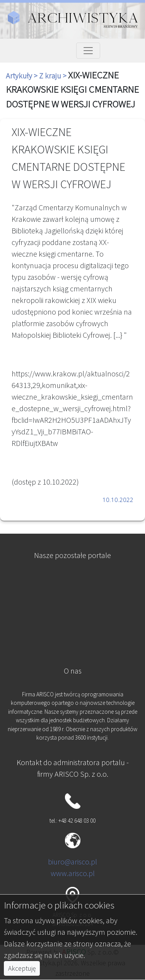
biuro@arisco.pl (72, 862)
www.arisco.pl (73, 873)
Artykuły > (22, 76)
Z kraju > (54, 76)
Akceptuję (22, 968)
